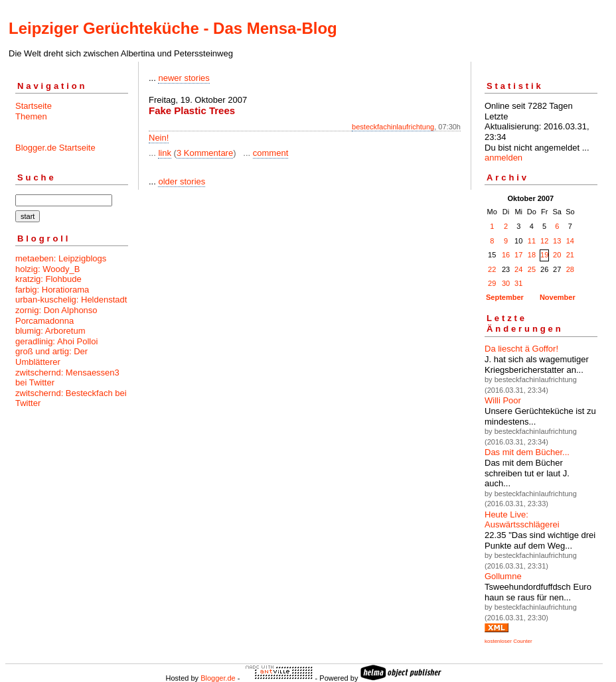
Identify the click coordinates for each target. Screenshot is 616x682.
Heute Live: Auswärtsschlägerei (522, 520)
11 (532, 241)
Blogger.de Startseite (55, 148)
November (558, 297)
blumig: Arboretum (50, 331)
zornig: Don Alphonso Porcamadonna (56, 315)
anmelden (503, 158)
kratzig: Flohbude (48, 279)
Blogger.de (218, 678)
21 (570, 255)
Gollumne (503, 576)
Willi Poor (503, 400)
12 (544, 241)
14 (570, 241)
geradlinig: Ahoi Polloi (56, 341)
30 (506, 283)
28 (570, 269)
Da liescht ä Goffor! (521, 349)
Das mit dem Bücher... (527, 452)
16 (506, 255)
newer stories (184, 78)
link (165, 153)
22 (492, 269)
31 (518, 283)
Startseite (34, 106)
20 (557, 255)
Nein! (159, 138)
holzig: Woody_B (47, 269)
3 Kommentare (205, 153)
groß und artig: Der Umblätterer (51, 357)
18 (532, 255)
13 (557, 241)
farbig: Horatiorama (52, 290)
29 (492, 283)
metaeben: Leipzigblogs (61, 258)
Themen (31, 116)
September (505, 297)
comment (270, 153)
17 (518, 255)
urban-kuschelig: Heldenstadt (71, 300)
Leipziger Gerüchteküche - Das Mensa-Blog (173, 28)
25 (532, 269)
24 (518, 269)
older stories (182, 181)
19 (544, 255)
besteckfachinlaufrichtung (393, 127)
